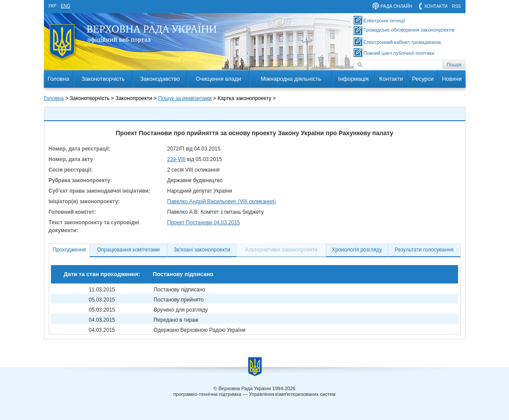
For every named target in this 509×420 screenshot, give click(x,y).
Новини (452, 79)
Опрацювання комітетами (128, 250)
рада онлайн (397, 6)
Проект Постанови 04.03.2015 (204, 223)
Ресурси (423, 79)
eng (65, 6)
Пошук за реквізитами (185, 98)
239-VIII (177, 159)
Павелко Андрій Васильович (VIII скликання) (222, 201)
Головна (58, 79)
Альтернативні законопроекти (281, 250)
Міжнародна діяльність (291, 79)
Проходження (69, 250)
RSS (457, 6)
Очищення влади (218, 79)
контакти (436, 6)
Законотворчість (103, 79)
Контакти (391, 79)
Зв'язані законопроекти (202, 250)
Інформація (354, 79)
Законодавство (160, 79)
